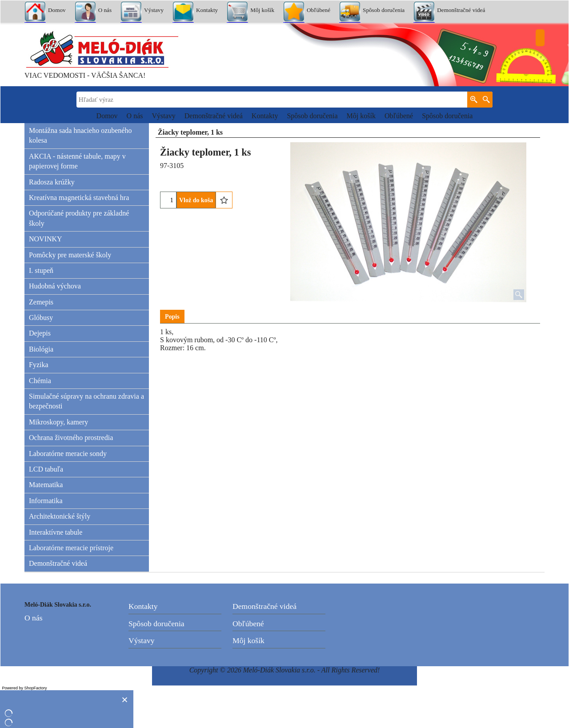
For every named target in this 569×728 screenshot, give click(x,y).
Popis (172, 317)
